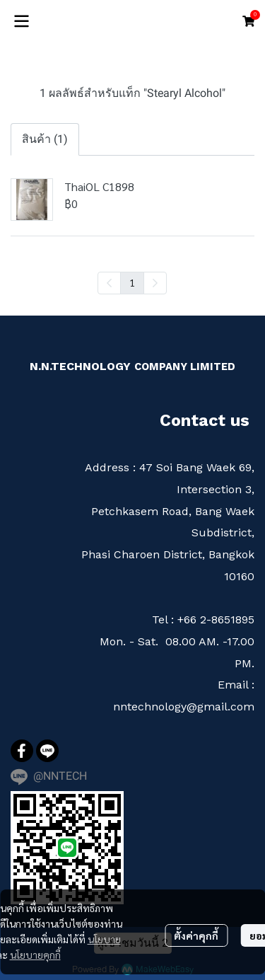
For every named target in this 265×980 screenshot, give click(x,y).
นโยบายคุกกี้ (35, 955)
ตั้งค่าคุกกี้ (196, 935)
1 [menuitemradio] (132, 282)
